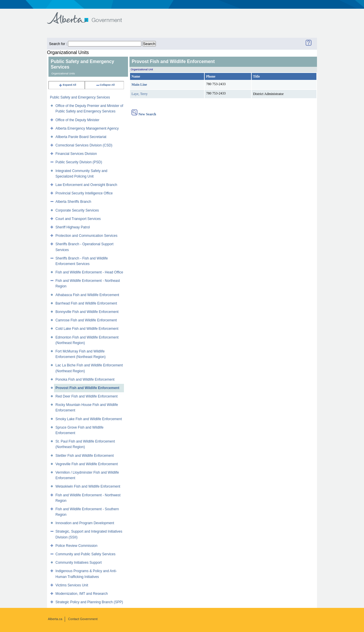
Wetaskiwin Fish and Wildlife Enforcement (88, 486)
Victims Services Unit (72, 585)
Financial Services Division (76, 154)
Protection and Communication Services (86, 236)
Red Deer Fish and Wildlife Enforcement (87, 396)
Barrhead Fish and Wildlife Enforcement (86, 303)
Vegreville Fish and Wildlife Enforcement (87, 464)
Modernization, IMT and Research (82, 594)
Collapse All (105, 85)
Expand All (67, 85)
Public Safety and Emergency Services (80, 97)
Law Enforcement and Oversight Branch (86, 185)
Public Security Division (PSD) (79, 162)
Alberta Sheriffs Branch (73, 202)
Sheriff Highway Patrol (73, 227)
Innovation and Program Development (85, 523)
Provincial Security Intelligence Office (84, 193)
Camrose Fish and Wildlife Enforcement (86, 320)
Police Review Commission (76, 546)
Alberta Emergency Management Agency (87, 128)
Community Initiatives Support (79, 563)
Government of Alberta (89, 15)
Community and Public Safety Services (85, 554)
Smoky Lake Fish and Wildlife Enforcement (89, 419)
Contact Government (83, 619)
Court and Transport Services (78, 219)
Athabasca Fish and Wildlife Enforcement (87, 295)
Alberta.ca (55, 619)
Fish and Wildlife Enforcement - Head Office (89, 272)
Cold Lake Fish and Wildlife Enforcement (87, 329)
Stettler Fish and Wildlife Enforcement (85, 456)
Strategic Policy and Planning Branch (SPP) (89, 602)
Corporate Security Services (77, 210)
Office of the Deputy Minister (77, 120)
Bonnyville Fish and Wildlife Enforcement (87, 312)
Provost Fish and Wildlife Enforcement (87, 388)
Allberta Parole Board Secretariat (81, 137)
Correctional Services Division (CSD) (84, 145)
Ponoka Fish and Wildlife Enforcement (85, 379)
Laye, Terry (140, 94)
